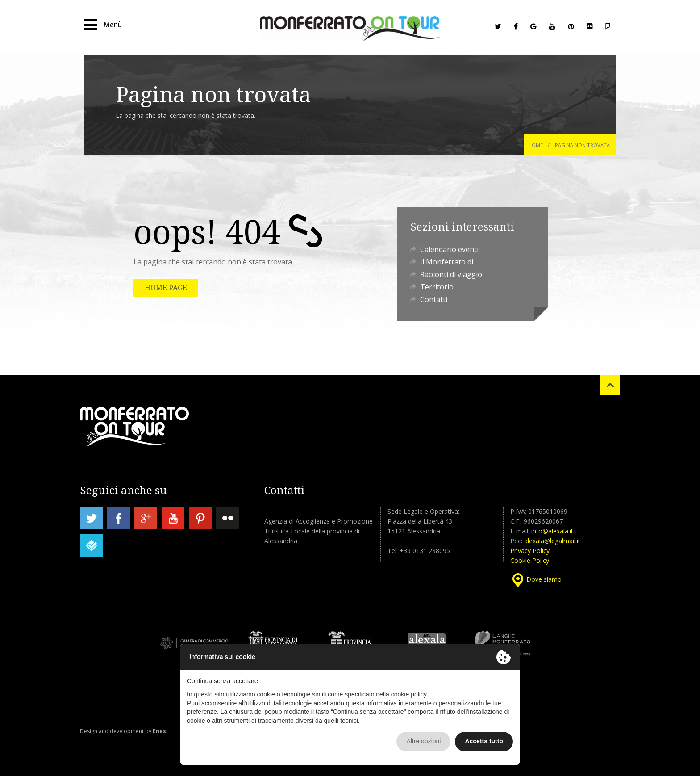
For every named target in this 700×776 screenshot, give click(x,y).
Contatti (434, 299)
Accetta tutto (484, 741)
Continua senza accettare (223, 681)
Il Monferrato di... (449, 262)
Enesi (160, 731)
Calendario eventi (449, 249)
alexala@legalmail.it (552, 541)
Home (535, 145)
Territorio (437, 287)
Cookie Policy (530, 560)
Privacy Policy (530, 551)
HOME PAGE (166, 288)
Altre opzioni (423, 741)
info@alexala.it (552, 531)
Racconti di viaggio (451, 274)
